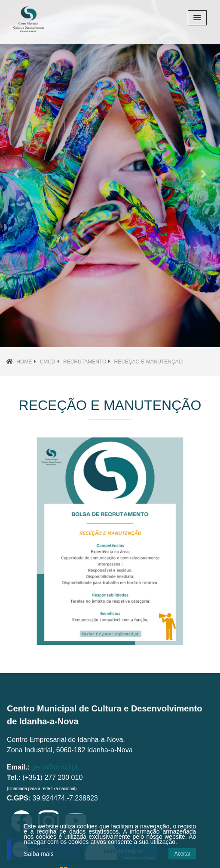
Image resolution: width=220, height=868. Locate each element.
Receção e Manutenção (148, 362)
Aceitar (182, 854)
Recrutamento (85, 362)
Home (24, 362)
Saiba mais (39, 854)
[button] (17, 174)
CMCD (48, 362)
